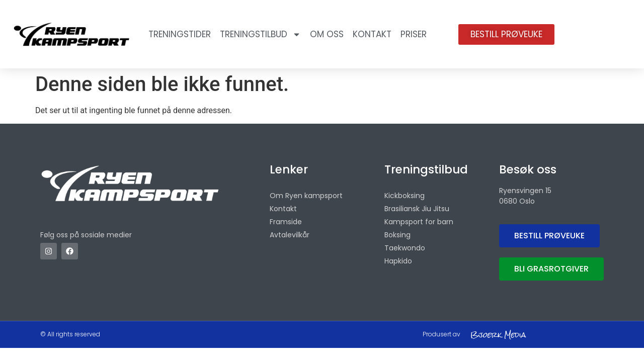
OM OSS (327, 34)
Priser (414, 34)
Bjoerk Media (498, 335)
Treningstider (180, 34)
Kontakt (372, 34)
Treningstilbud (260, 34)
